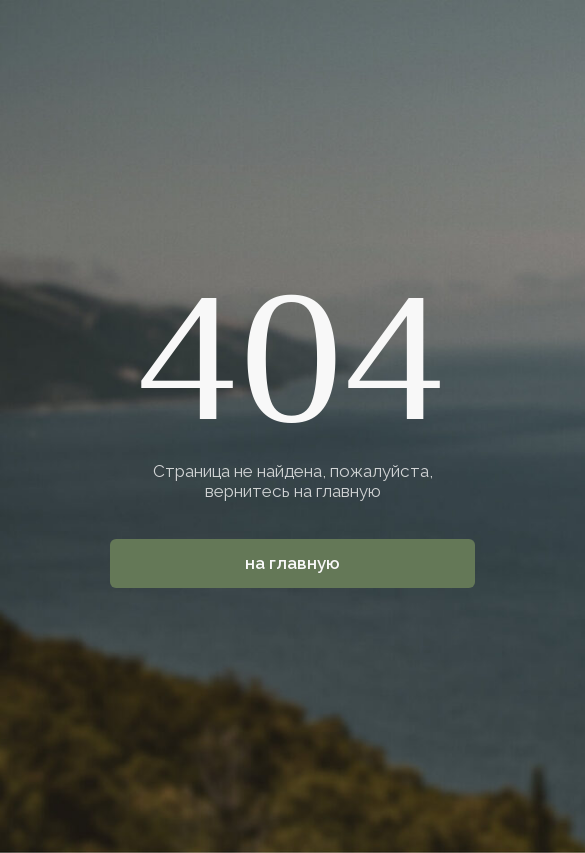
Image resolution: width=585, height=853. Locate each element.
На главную (292, 563)
